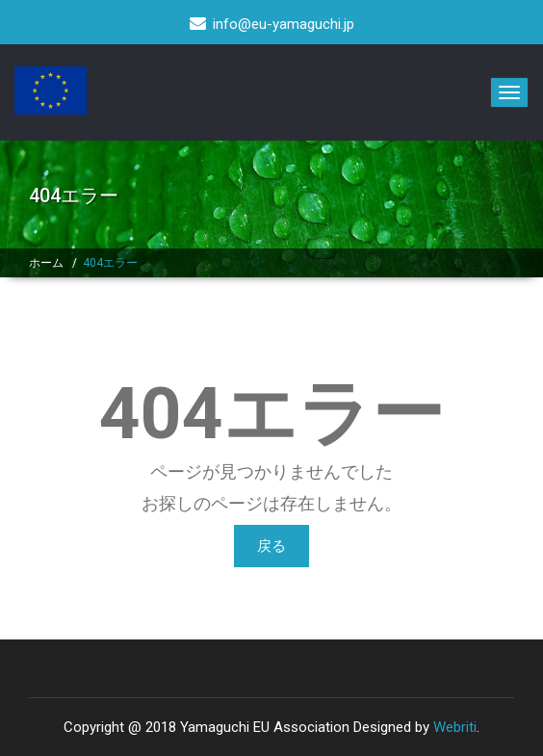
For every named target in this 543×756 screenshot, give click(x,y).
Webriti (455, 727)
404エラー (110, 263)
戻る (271, 546)
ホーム (46, 263)
